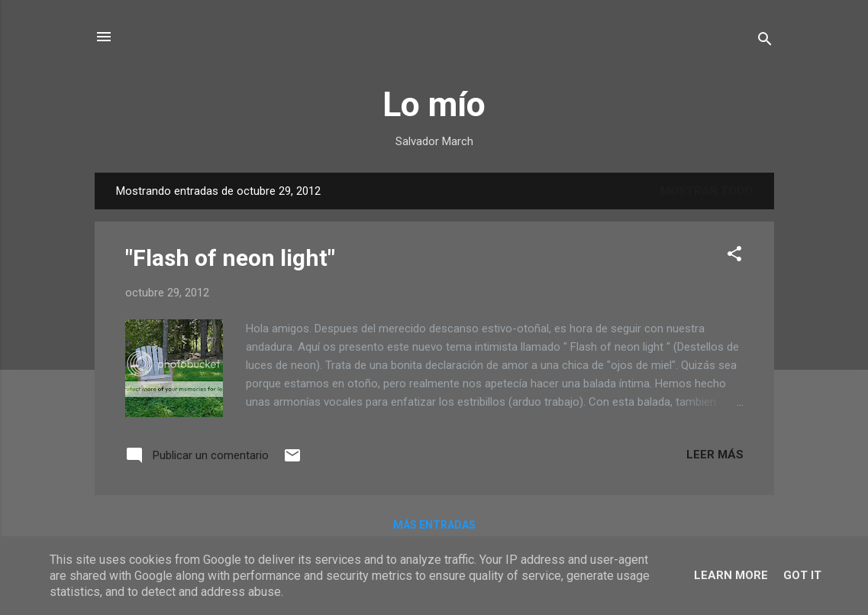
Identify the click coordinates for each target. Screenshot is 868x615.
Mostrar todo (707, 191)
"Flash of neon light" (230, 258)
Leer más (715, 455)
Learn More (731, 575)
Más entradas (434, 525)
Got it (802, 575)
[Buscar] (765, 42)
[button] (734, 256)
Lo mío (434, 104)
